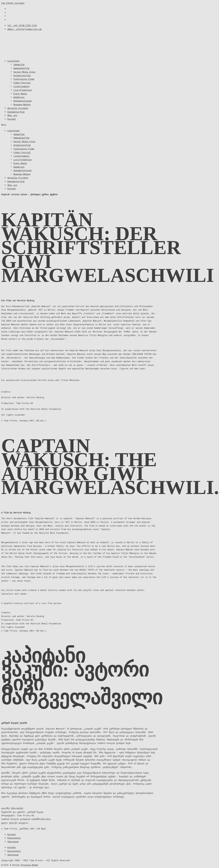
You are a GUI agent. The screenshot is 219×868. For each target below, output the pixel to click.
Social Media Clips (24, 72)
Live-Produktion (23, 90)
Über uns (12, 115)
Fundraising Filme (24, 79)
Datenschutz (14, 838)
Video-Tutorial (22, 83)
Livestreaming (21, 86)
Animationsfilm (22, 75)
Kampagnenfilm (21, 68)
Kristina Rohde (29, 865)
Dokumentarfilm (16, 112)
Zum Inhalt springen (13, 3)
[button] (109, 125)
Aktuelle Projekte (18, 108)
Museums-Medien (22, 104)
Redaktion (19, 97)
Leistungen (13, 61)
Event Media (20, 94)
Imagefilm (19, 64)
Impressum (13, 842)
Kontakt (12, 119)
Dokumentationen (23, 101)
